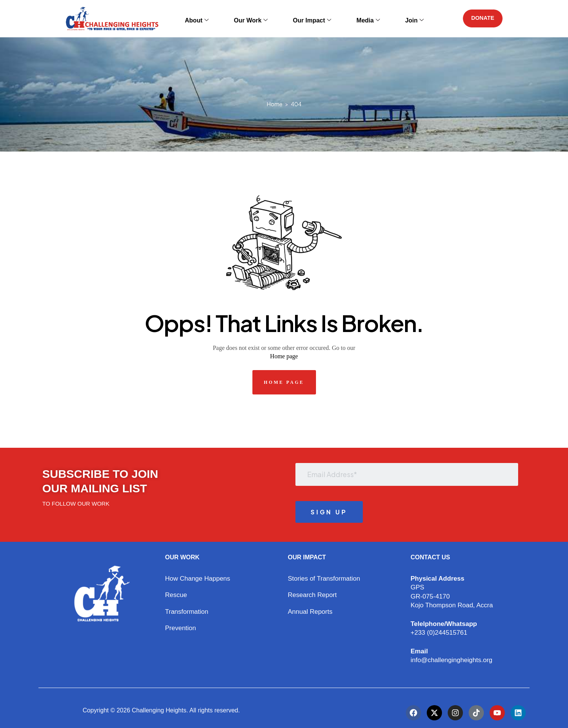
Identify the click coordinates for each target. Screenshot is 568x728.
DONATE (480, 18)
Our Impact (308, 18)
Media (355, 18)
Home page (284, 356)
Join (391, 18)
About (212, 18)
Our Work (257, 18)
